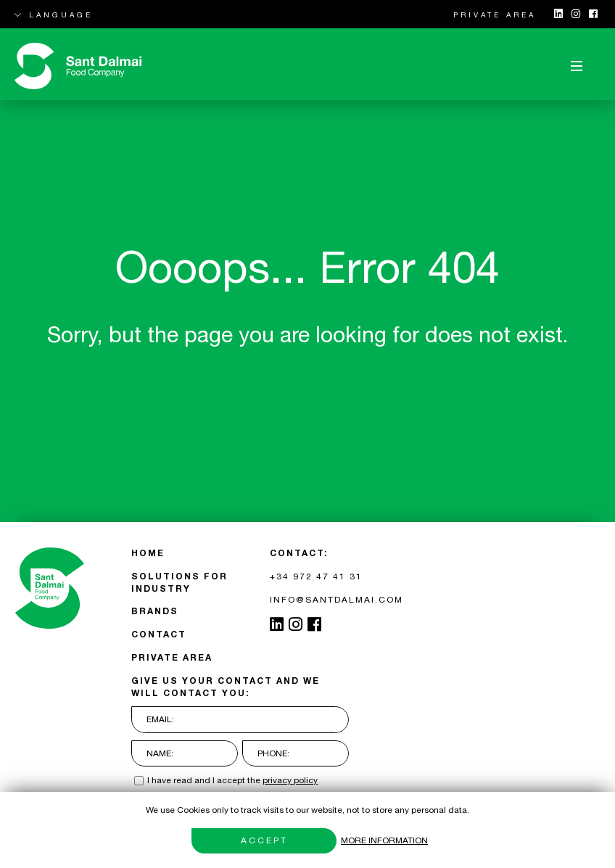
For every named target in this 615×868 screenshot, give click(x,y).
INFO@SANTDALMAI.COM (337, 600)
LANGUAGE (54, 15)
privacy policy (290, 780)
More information (384, 840)
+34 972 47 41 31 (316, 576)
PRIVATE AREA (495, 15)
